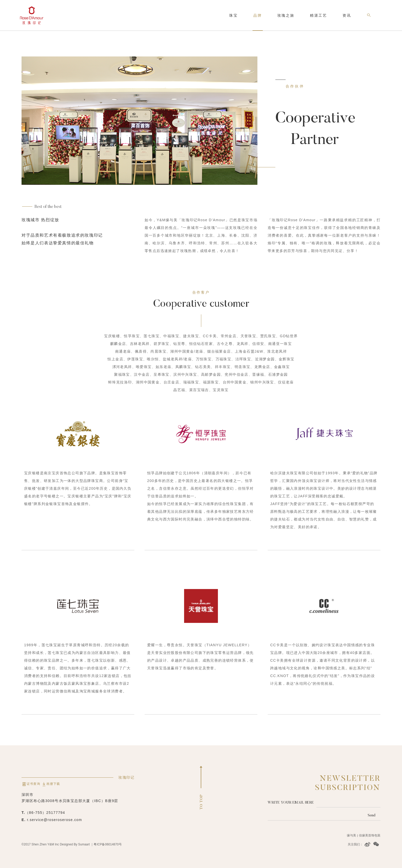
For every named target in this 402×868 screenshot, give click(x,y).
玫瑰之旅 (286, 15)
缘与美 (351, 835)
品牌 (258, 15)
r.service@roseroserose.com (54, 820)
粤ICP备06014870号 (108, 844)
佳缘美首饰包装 (370, 835)
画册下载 (51, 784)
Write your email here (291, 802)
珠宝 (234, 15)
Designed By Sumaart (75, 844)
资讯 (347, 15)
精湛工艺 (319, 15)
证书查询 (31, 784)
